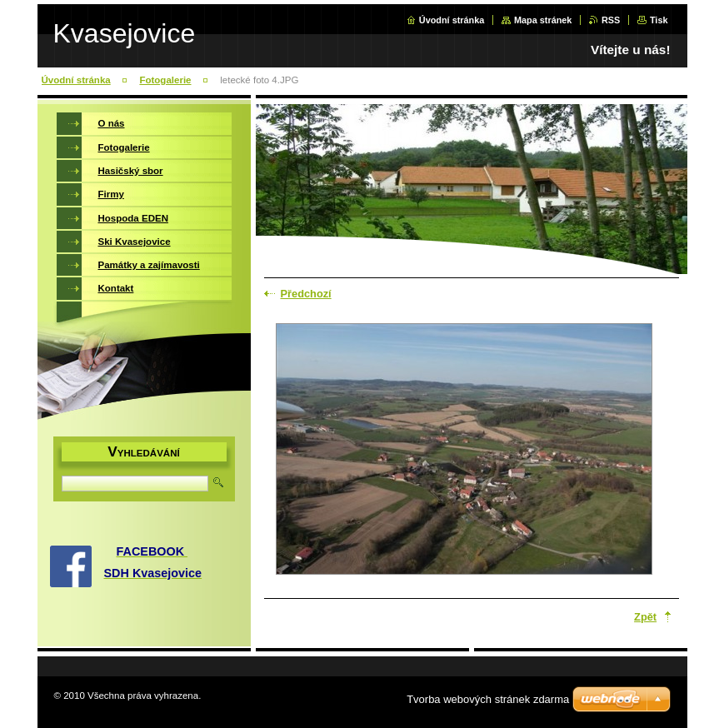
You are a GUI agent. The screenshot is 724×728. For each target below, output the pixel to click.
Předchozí (306, 294)
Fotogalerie (165, 80)
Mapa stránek (543, 20)
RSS (611, 20)
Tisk (659, 20)
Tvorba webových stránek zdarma (488, 699)
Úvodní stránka (452, 20)
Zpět (645, 617)
